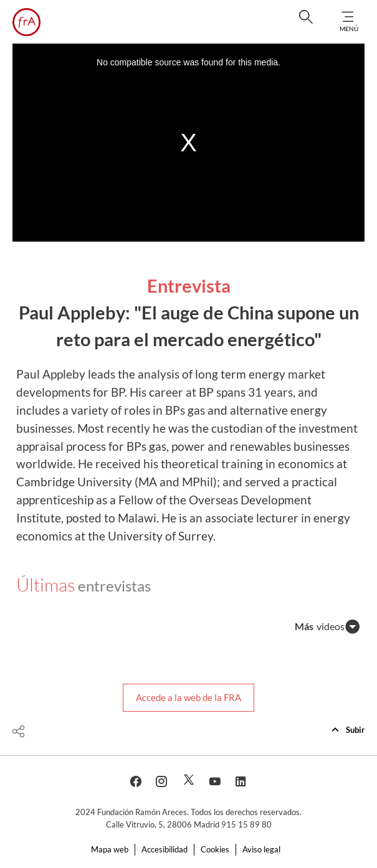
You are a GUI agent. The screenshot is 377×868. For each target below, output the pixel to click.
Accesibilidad (165, 849)
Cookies (215, 849)
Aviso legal (261, 849)
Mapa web (110, 849)
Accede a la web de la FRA (188, 697)
